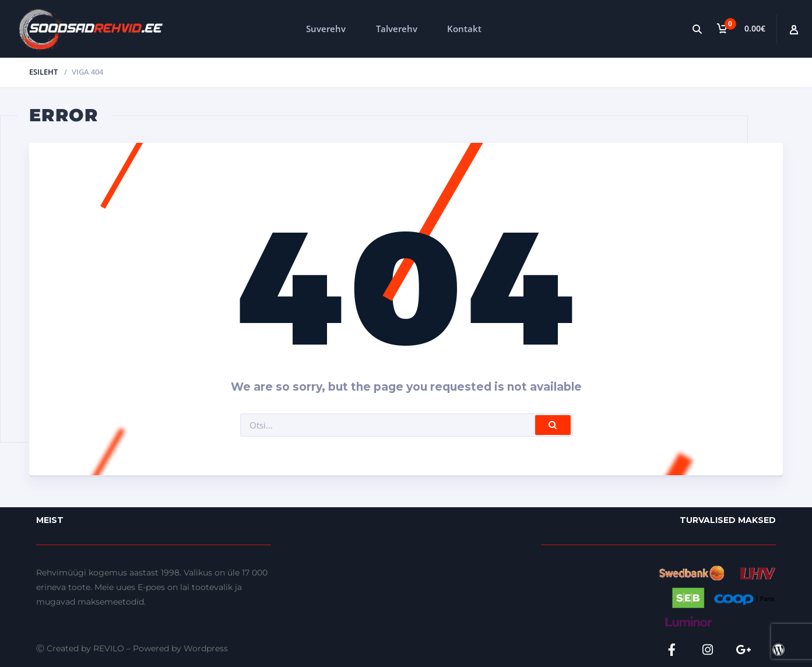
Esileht (43, 72)
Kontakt (464, 29)
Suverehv (326, 29)
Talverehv (397, 29)
